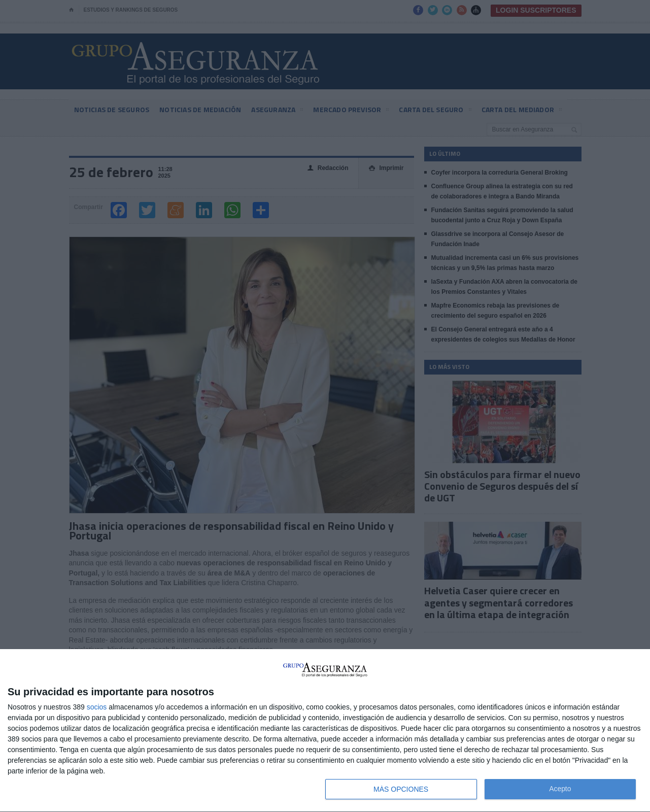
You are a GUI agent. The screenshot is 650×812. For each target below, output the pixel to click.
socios (97, 707)
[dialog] (325, 731)
